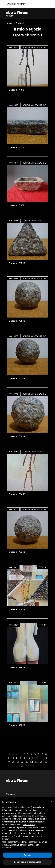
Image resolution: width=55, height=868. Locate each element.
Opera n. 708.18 (17, 321)
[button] (51, 802)
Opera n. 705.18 (17, 436)
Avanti (30, 766)
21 (18, 762)
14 (29, 758)
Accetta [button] (27, 855)
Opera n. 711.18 (16, 148)
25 (37, 762)
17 (42, 758)
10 (13, 758)
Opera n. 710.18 (16, 205)
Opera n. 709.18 (17, 263)
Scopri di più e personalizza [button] (27, 862)
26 (41, 762)
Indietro (13, 754)
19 (9, 762)
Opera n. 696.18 (17, 725)
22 (22, 762)
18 (46, 758)
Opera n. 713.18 (16, 90)
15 (33, 758)
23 (27, 762)
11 (17, 758)
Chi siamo (11, 794)
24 (32, 762)
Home (9, 23)
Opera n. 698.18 (17, 667)
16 (37, 758)
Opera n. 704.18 (17, 494)
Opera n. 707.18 (17, 379)
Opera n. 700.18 (17, 610)
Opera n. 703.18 (17, 552)
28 (22, 766)
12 (21, 758)
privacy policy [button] (9, 813)
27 (46, 762)
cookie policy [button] (29, 825)
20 (13, 762)
